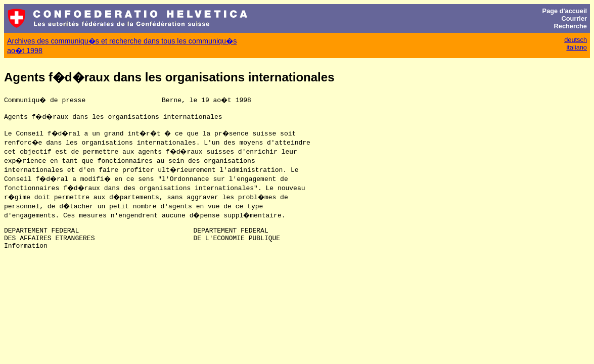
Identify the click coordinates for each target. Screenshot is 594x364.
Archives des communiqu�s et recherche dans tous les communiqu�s (122, 41)
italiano (577, 47)
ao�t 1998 (25, 51)
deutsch (576, 40)
